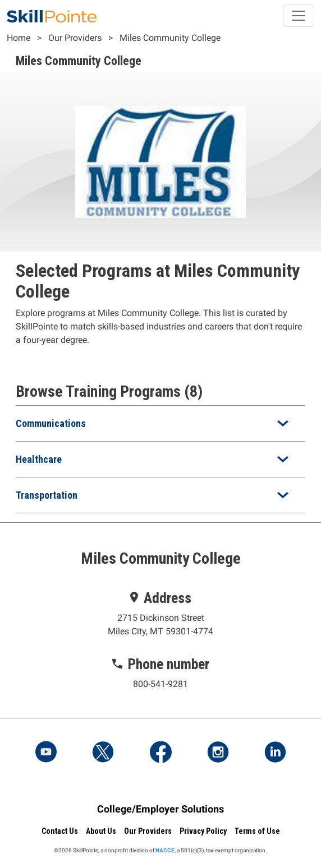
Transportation (47, 495)
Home (19, 38)
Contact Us (60, 831)
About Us (101, 831)
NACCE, (166, 850)
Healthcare (39, 459)
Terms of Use (257, 831)
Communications (51, 423)
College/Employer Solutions (160, 809)
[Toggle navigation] (299, 16)
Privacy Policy (203, 831)
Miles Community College (170, 38)
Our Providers (75, 38)
